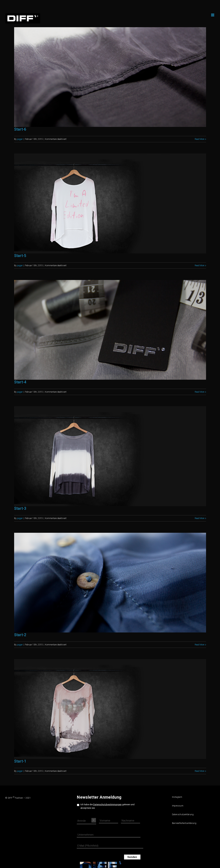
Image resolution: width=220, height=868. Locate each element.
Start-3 (20, 508)
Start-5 (20, 256)
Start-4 (20, 382)
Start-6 (20, 129)
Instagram (177, 797)
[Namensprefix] (86, 821)
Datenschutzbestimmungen (107, 804)
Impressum (178, 806)
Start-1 (20, 761)
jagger (20, 139)
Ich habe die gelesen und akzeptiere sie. (107, 806)
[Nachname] (130, 821)
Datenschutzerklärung (182, 814)
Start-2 (20, 635)
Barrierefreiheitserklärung (182, 823)
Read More (200, 139)
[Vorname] (109, 821)
